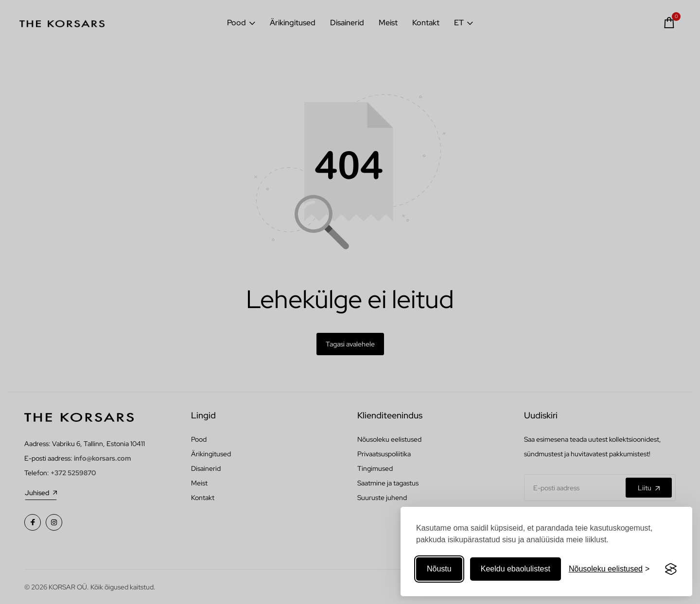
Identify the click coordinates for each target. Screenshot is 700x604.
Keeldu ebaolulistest (516, 569)
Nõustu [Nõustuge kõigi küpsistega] (439, 569)
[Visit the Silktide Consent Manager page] (671, 569)
